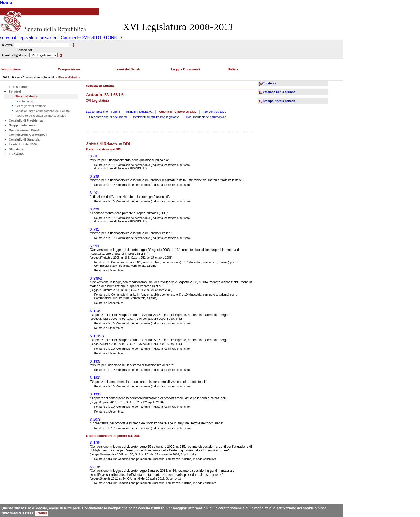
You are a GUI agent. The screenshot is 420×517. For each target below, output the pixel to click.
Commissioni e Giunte (25, 130)
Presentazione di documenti (108, 117)
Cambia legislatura (15, 55)
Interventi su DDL (214, 112)
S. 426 (94, 209)
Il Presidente (18, 87)
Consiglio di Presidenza (26, 120)
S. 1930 (95, 394)
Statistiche (16, 149)
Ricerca (7, 45)
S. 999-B (96, 278)
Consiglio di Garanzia (24, 139)
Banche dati (25, 50)
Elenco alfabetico (27, 96)
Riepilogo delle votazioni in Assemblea (41, 116)
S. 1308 (95, 361)
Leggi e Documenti (185, 69)
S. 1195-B (97, 336)
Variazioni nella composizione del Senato (42, 111)
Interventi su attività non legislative (156, 117)
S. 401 (94, 193)
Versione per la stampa (279, 92)
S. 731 (94, 229)
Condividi (269, 83)
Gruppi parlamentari (23, 125)
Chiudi (42, 513)
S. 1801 (95, 378)
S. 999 (94, 246)
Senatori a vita (25, 101)
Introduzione (11, 69)
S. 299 (94, 176)
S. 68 (93, 156)
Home (6, 3)
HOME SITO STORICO (100, 38)
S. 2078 (95, 420)
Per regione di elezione (31, 106)
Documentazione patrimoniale (206, 117)
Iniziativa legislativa (139, 112)
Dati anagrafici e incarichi (103, 112)
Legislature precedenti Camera (47, 38)
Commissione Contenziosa (28, 135)
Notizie (233, 69)
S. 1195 (95, 311)
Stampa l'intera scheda (279, 101)
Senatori (49, 78)
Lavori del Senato (128, 69)
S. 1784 (95, 443)
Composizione (69, 69)
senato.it (8, 38)
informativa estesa (18, 513)
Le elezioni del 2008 (23, 144)
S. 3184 (95, 467)
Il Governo (16, 154)
